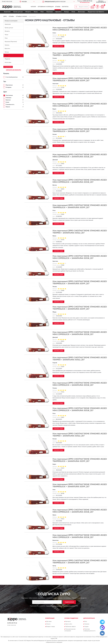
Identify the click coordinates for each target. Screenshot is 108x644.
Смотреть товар (58, 46)
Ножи (73, 12)
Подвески (7, 59)
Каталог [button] (33, 7)
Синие (7, 102)
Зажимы (7, 45)
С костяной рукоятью (12, 77)
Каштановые (9, 95)
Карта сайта (69, 624)
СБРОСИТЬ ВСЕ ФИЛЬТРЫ (13, 70)
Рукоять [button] (6, 74)
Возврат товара (51, 627)
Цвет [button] (5, 92)
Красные (8, 100)
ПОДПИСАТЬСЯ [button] (69, 602)
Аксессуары (81, 12)
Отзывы (58, 7)
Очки (42, 12)
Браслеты (58, 12)
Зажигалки (7, 12)
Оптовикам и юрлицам (46, 7)
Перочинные (9, 85)
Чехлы (36, 12)
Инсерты (28, 12)
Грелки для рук (18, 12)
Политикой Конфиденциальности (54, 606)
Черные (8, 107)
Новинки (87, 624)
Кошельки (50, 12)
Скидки (86, 627)
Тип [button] (5, 82)
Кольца (66, 12)
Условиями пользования (69, 606)
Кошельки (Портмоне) (11, 42)
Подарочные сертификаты (96, 12)
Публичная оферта (70, 627)
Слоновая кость (10, 105)
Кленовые (8, 98)
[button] (85, 2)
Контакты (65, 7)
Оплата (48, 624)
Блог (86, 622)
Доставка (49, 622)
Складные (9, 87)
